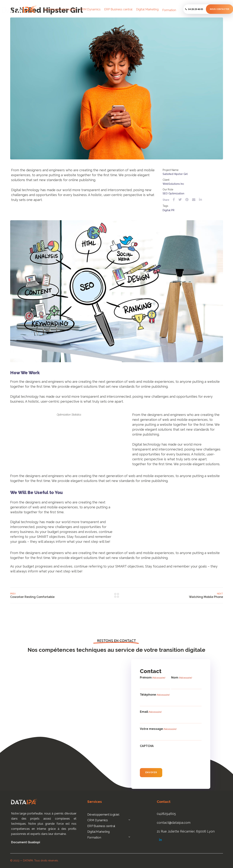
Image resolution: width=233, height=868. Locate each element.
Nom (181, 678)
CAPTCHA (147, 746)
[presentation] (168, 757)
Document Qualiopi (26, 842)
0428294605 (166, 814)
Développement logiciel (60, 9)
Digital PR (169, 210)
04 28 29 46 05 (196, 9)
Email (151, 712)
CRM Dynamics (90, 9)
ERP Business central (118, 9)
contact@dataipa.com (174, 823)
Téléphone (155, 695)
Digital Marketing (147, 9)
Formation (169, 10)
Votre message (158, 729)
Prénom (153, 678)
